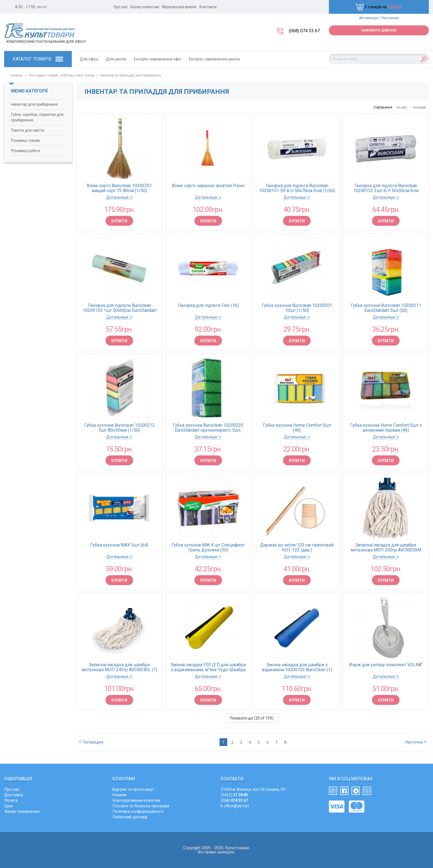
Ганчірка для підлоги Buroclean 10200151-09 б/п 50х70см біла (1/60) (297, 188)
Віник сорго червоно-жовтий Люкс (208, 186)
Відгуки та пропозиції (133, 789)
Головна (16, 75)
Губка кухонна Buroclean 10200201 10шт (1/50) (297, 308)
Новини (119, 795)
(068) (234, 800)
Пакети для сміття (28, 130)
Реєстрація (390, 18)
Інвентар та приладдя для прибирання (131, 75)
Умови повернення (22, 811)
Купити (119, 221)
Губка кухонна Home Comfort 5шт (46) (297, 428)
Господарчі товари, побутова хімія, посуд (61, 75)
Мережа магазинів (179, 7)
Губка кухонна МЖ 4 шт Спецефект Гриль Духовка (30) (208, 548)
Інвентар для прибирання (34, 104)
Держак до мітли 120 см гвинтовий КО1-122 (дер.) (297, 548)
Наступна (416, 742)
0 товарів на (379, 7)
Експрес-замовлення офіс (158, 59)
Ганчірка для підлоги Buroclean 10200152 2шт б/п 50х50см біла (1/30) (386, 188)
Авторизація (369, 18)
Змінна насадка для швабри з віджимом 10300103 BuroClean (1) (297, 667)
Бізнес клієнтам (145, 7)
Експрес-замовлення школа (214, 59)
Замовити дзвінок (379, 30)
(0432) (234, 795)
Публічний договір (130, 817)
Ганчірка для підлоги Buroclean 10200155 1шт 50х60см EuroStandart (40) (119, 308)
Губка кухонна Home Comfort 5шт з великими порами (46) (386, 428)
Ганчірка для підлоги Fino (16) (208, 306)
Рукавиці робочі (26, 151)
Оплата (11, 800)
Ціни (8, 806)
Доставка (14, 795)
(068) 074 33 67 (304, 31)
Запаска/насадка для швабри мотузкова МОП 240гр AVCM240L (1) (119, 667)
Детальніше (119, 197)
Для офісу (89, 59)
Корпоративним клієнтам (136, 800)
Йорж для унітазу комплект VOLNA (386, 665)
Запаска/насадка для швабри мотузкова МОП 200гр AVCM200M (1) (386, 548)
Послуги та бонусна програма (141, 806)
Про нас (121, 7)
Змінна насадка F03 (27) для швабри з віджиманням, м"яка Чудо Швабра (208, 667)
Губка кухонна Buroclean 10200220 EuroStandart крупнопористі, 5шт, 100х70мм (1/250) (208, 428)
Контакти (208, 7)
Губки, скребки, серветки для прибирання (37, 117)
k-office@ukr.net (235, 806)
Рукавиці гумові (25, 140)
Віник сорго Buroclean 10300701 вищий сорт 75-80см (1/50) (119, 188)
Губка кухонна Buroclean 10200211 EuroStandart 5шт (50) (386, 308)
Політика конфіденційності (138, 811)
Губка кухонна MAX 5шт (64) (119, 545)
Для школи (116, 59)
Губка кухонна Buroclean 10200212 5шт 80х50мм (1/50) (119, 428)
